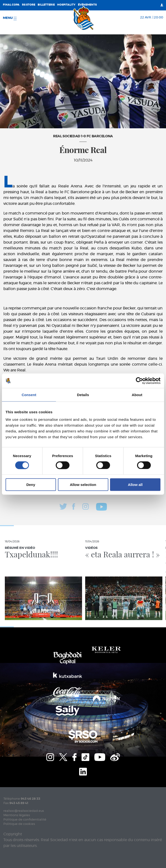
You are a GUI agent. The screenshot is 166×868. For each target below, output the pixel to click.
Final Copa (11, 5)
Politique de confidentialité (25, 820)
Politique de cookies (19, 824)
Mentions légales (17, 815)
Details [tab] (83, 395)
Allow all (135, 485)
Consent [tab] (29, 395)
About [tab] (137, 395)
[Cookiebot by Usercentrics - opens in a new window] (139, 381)
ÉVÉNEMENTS (87, 5)
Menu (10, 18)
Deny (31, 485)
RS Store (29, 5)
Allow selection (83, 485)
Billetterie (46, 5)
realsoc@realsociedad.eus (24, 811)
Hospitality (66, 5)
